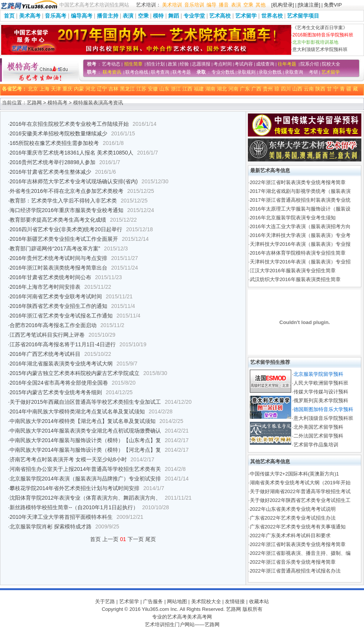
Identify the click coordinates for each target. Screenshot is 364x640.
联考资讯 (112, 72)
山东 (164, 89)
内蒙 (79, 89)
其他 (261, 5)
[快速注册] (309, 5)
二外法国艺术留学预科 (318, 436)
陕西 (320, 89)
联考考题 (182, 72)
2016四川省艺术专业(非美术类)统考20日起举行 (66, 229)
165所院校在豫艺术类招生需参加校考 (54, 143)
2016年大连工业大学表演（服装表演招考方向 (300, 226)
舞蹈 (174, 16)
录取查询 (294, 72)
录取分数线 (270, 72)
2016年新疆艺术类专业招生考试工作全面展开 (64, 239)
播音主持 (108, 16)
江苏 (141, 89)
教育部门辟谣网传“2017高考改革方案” (55, 248)
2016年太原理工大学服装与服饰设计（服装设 (300, 209)
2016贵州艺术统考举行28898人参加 (52, 162)
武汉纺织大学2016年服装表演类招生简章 (295, 279)
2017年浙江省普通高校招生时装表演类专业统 (300, 200)
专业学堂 (194, 16)
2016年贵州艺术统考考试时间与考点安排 (58, 258)
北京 (33, 89)
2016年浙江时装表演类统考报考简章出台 (58, 268)
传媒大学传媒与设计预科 (321, 392)
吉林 (113, 89)
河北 (90, 89)
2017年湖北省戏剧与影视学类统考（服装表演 (300, 191)
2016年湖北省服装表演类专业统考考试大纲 (61, 364)
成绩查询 (265, 64)
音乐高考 (56, 16)
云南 (309, 89)
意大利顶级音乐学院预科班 (323, 418)
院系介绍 (310, 64)
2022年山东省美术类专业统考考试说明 (293, 509)
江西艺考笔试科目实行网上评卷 (47, 335)
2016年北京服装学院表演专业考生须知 (293, 218)
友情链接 (235, 601)
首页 (9, 16)
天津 (56, 89)
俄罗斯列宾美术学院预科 (321, 401)
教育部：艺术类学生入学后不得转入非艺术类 (63, 201)
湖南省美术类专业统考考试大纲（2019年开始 (300, 483)
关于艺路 (105, 601)
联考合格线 (137, 72)
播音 (224, 5)
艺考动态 (111, 64)
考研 (313, 72)
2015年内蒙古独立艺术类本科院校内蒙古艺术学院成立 (75, 373)
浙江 (176, 89)
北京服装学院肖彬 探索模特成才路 (51, 526)
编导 (212, 5)
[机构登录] (283, 5)
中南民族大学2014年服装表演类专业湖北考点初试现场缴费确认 (85, 431)
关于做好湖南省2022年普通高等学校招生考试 (300, 491)
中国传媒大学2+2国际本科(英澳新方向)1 (294, 474)
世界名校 (272, 16)
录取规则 (246, 72)
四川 (286, 89)
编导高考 (82, 16)
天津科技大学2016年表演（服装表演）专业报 (300, 244)
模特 (158, 16)
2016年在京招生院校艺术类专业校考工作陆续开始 (69, 124)
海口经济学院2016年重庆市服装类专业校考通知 (66, 210)
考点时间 (223, 64)
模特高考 (57, 103)
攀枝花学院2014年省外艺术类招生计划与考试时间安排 (75, 488)
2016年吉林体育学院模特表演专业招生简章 (298, 253)
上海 (44, 89)
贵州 (268, 89)
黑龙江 (127, 89)
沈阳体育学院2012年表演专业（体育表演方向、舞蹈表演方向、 (85, 498)
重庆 (67, 89)
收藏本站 (259, 601)
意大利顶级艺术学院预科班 (320, 49)
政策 (172, 64)
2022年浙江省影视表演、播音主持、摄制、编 (300, 553)
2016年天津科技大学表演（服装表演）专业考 (300, 235)
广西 (256, 89)
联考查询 (160, 72)
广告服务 (153, 601)
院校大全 (331, 64)
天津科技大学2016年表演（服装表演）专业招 (300, 262)
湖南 (210, 89)
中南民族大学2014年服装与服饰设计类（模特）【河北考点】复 (85, 450)
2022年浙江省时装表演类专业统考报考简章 (298, 182)
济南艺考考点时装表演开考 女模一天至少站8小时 (68, 459)
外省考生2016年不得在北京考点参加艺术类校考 (66, 191)
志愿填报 (201, 64)
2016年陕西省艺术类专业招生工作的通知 (58, 306)
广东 (245, 89)
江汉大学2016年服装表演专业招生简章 (293, 271)
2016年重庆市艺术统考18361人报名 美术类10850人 (71, 153)
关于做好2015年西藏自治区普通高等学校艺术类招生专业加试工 (85, 402)
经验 (184, 64)
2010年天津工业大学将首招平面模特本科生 (61, 517)
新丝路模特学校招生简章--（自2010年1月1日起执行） (74, 507)
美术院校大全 (206, 601)
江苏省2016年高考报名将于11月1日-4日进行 (63, 344)
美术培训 (172, 5)
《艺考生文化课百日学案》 (320, 28)
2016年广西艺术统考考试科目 (45, 354)
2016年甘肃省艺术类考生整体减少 (50, 172)
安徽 (153, 89)
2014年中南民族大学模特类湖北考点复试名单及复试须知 (77, 411)
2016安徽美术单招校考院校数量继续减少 (58, 133)
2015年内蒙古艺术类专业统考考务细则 (56, 392)
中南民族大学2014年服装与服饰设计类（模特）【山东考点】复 (85, 440)
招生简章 (133, 64)
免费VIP (333, 5)
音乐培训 (194, 5)
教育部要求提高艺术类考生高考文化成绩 (58, 220)
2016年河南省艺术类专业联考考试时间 (56, 296)
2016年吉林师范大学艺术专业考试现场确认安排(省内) (74, 181)
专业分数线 (223, 72)
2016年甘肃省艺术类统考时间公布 (50, 277)
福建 (199, 89)
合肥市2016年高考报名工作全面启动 (53, 325)
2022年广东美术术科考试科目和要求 (290, 536)
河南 (233, 89)
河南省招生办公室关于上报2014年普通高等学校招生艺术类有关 (85, 469)
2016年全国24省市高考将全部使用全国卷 (59, 383)
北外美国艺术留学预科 (318, 427)
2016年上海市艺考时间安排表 (45, 287)
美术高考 (30, 16)
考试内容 (244, 64)
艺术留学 (246, 16)
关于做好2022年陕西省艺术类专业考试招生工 (300, 500)
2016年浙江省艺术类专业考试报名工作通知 (61, 316)
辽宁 (102, 89)
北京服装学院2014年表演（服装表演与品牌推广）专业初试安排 (85, 479)
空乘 (248, 5)
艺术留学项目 (303, 16)
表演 (236, 5)
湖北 (222, 89)
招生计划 (156, 64)
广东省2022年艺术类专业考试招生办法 (293, 518)
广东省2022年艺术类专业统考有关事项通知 (298, 527)
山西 (297, 89)
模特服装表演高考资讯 (98, 103)
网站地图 (177, 601)
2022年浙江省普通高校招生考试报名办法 (295, 571)
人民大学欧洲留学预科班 (321, 383)
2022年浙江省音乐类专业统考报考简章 (293, 562)
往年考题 (287, 64)
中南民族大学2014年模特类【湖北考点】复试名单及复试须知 (83, 421)
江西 (187, 89)
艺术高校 (220, 16)
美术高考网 (199, 617)
